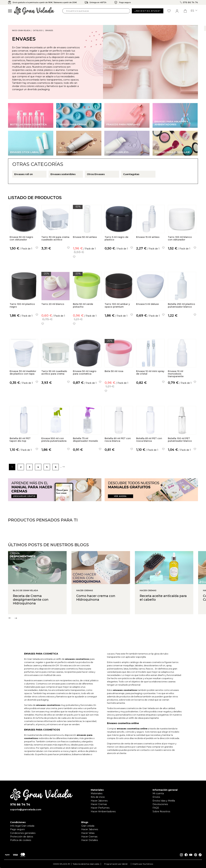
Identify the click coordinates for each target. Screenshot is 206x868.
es (194, 11)
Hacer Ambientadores (103, 811)
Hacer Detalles (90, 840)
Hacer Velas (88, 833)
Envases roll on (24, 174)
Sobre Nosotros (161, 811)
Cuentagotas (131, 174)
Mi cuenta (158, 793)
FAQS (156, 808)
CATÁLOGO (38, 31)
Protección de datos (22, 837)
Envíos (156, 797)
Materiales (97, 793)
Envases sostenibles (63, 174)
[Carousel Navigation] (107, 632)
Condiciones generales (23, 833)
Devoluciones (160, 804)
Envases (49, 31)
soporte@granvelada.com (26, 810)
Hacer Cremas (99, 804)
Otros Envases (96, 174)
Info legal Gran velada (22, 826)
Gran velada (88, 826)
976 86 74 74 (189, 2)
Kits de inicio (98, 797)
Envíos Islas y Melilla (164, 801)
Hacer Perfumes (100, 808)
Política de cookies (21, 840)
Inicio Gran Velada (21, 31)
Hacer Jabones (99, 801)
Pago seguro (17, 829)
